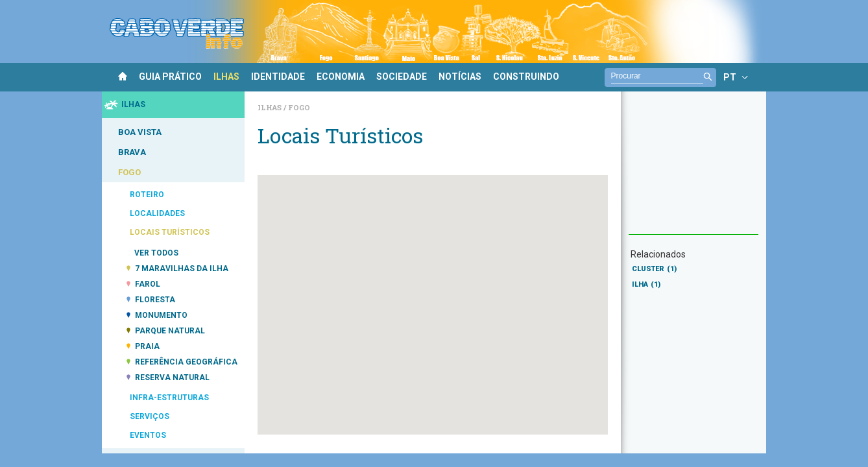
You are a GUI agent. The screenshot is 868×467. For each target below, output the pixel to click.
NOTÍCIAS (460, 77)
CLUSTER (654, 269)
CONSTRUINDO (526, 77)
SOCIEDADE (402, 77)
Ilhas (271, 107)
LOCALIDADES (157, 213)
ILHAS (226, 77)
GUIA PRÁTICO (170, 77)
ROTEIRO (147, 195)
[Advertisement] (693, 169)
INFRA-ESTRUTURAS (169, 398)
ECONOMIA (341, 77)
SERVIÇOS (150, 416)
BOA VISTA (140, 132)
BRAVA (132, 152)
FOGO (129, 172)
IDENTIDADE (278, 77)
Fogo (299, 107)
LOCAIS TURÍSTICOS (170, 232)
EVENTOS (148, 435)
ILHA (646, 284)
